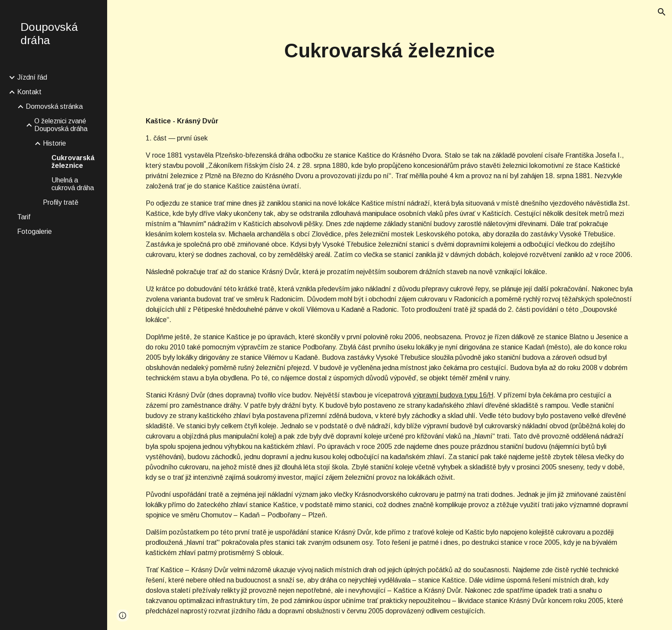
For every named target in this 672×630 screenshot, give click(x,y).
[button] (662, 12)
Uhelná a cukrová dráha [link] (73, 184)
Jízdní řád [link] (32, 77)
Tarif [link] (24, 217)
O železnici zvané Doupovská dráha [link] (61, 125)
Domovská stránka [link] (54, 106)
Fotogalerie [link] (34, 231)
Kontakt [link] (29, 92)
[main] (390, 51)
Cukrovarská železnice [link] (73, 162)
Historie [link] (54, 143)
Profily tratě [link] (61, 202)
